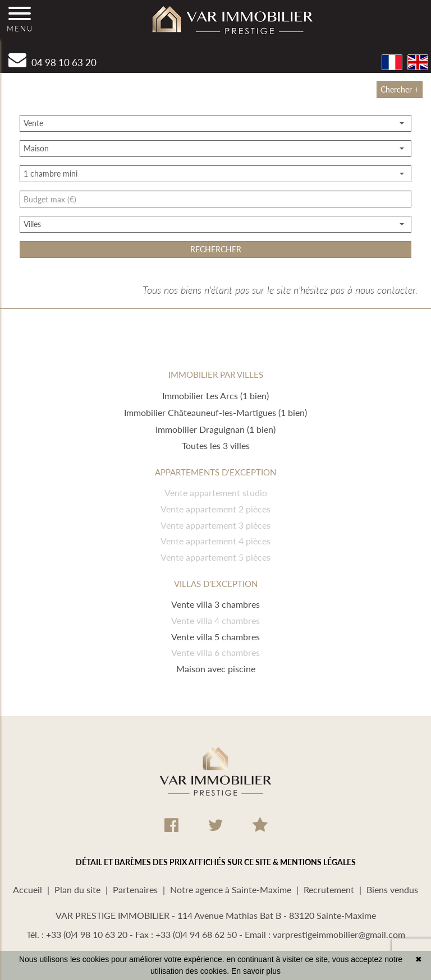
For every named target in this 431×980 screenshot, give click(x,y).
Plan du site (77, 889)
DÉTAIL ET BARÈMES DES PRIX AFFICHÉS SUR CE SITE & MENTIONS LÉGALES (216, 862)
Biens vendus (392, 889)
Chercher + (400, 89)
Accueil (27, 889)
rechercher (216, 249)
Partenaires (135, 889)
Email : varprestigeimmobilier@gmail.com (325, 934)
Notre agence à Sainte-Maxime (231, 889)
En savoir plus (256, 971)
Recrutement (329, 889)
